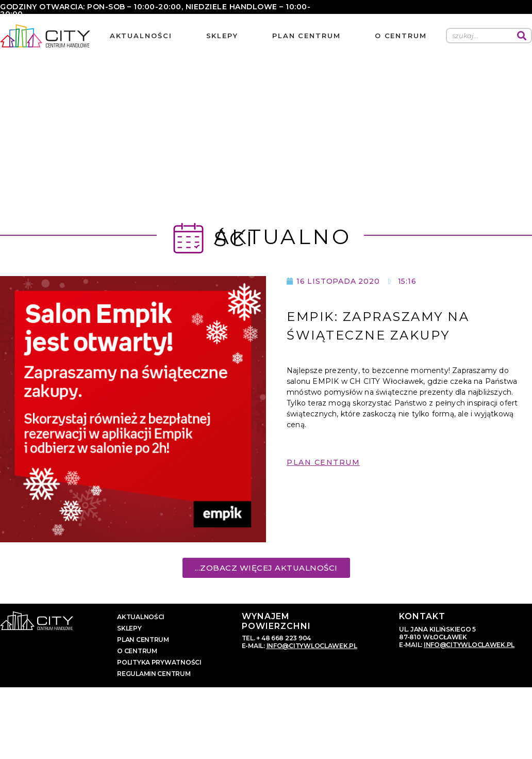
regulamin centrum (154, 674)
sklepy (222, 36)
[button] (323, 470)
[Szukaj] (522, 36)
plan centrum (306, 36)
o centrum (401, 36)
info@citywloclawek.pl (312, 646)
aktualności (141, 36)
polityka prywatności (159, 662)
